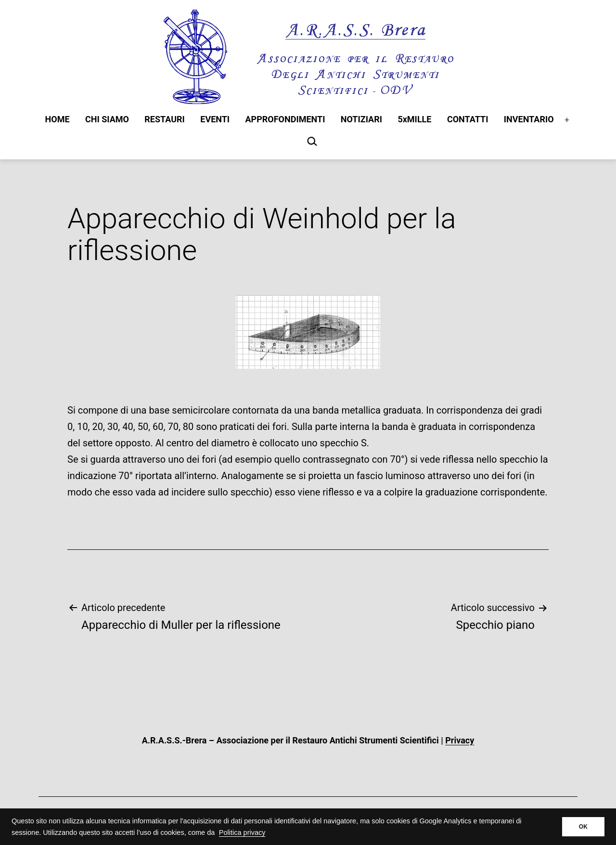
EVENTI (215, 119)
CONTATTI (468, 119)
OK (583, 827)
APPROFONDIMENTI (285, 119)
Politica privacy (242, 832)
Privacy (460, 740)
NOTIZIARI (361, 119)
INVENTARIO (529, 119)
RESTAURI (165, 119)
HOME (58, 119)
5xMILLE (414, 119)
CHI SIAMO (107, 119)
